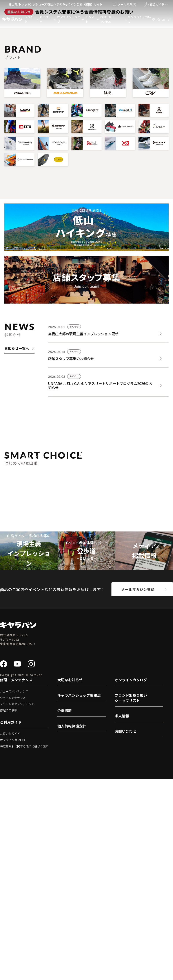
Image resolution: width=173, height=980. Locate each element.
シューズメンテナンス (14, 892)
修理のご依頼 (9, 911)
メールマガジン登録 (138, 790)
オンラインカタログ (13, 941)
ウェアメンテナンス (13, 898)
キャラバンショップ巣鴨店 (79, 896)
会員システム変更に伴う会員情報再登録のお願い (84, 99)
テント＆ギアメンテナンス (17, 905)
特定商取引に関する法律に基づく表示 (24, 947)
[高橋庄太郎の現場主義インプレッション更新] (108, 419)
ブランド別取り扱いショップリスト (131, 899)
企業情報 (65, 912)
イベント (90, 19)
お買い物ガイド (10, 935)
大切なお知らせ (70, 881)
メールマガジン (125, 4)
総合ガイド (154, 4)
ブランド (29, 19)
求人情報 (122, 917)
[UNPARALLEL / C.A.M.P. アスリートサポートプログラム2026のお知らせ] (108, 469)
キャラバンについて (139, 19)
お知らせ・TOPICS (107, 19)
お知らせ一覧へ (19, 436)
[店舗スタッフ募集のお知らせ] (108, 442)
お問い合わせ (126, 932)
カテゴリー (45, 19)
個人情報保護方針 (72, 927)
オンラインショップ (69, 19)
